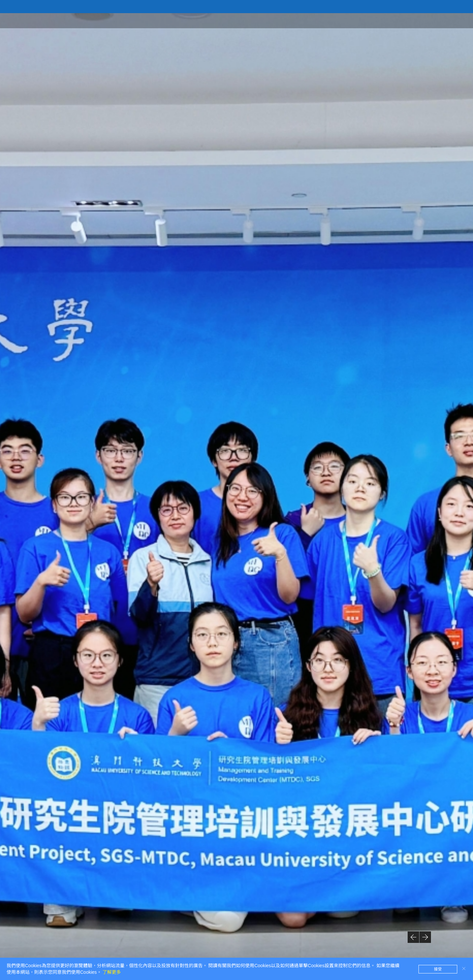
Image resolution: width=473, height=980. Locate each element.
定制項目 (387, 20)
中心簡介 (323, 20)
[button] (413, 937)
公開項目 (355, 20)
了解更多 (112, 972)
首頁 (296, 20)
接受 (438, 969)
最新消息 (419, 20)
